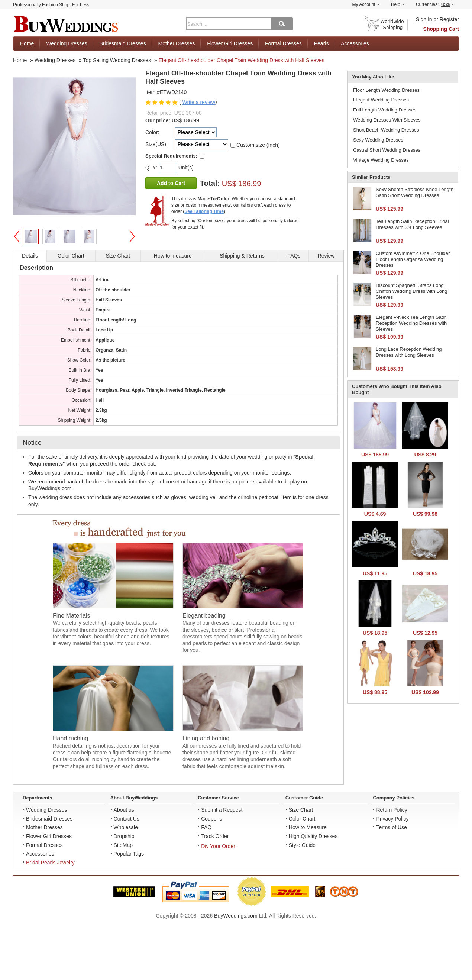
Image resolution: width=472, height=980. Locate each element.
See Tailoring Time (204, 211)
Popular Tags (129, 854)
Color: (152, 132)
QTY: (152, 168)
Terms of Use (391, 827)
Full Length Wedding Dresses (385, 110)
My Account (366, 4)
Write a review (198, 102)
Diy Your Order (218, 846)
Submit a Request (222, 810)
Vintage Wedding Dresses (381, 160)
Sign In (424, 19)
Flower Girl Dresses (230, 43)
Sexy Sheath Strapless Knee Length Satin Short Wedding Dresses (415, 192)
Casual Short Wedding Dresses (387, 150)
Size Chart (301, 810)
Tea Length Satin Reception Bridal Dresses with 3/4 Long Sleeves (412, 224)
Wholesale (126, 827)
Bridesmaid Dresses (122, 43)
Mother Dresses (177, 43)
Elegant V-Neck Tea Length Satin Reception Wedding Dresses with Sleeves (411, 323)
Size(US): (156, 144)
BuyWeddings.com (236, 916)
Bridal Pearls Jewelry (50, 863)
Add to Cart (171, 183)
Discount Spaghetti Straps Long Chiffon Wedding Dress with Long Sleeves (411, 291)
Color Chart (302, 819)
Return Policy (392, 810)
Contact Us (127, 819)
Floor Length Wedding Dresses (386, 90)
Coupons (211, 819)
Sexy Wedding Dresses (378, 140)
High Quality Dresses (313, 836)
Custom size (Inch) (258, 145)
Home (27, 43)
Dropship (124, 836)
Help (398, 4)
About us (124, 810)
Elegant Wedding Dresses (381, 100)
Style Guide (302, 845)
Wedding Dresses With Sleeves (387, 120)
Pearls (321, 43)
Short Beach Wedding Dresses (386, 130)
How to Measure (308, 827)
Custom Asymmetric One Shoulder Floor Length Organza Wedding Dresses (413, 259)
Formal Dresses (283, 43)
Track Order (215, 836)
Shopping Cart (441, 29)
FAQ (206, 827)
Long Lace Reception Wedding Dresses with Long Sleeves (409, 352)
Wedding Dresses (67, 43)
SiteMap (123, 845)
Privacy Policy (392, 819)
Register (449, 19)
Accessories (355, 43)
